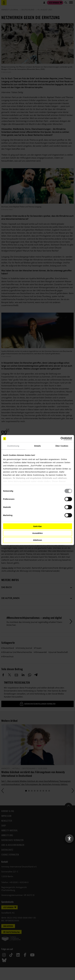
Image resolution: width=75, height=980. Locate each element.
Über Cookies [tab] (62, 446)
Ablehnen (37, 540)
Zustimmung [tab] (13, 446)
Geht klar (37, 526)
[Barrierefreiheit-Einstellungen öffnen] (69, 839)
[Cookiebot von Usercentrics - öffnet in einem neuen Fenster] (60, 439)
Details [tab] (38, 446)
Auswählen (37, 533)
